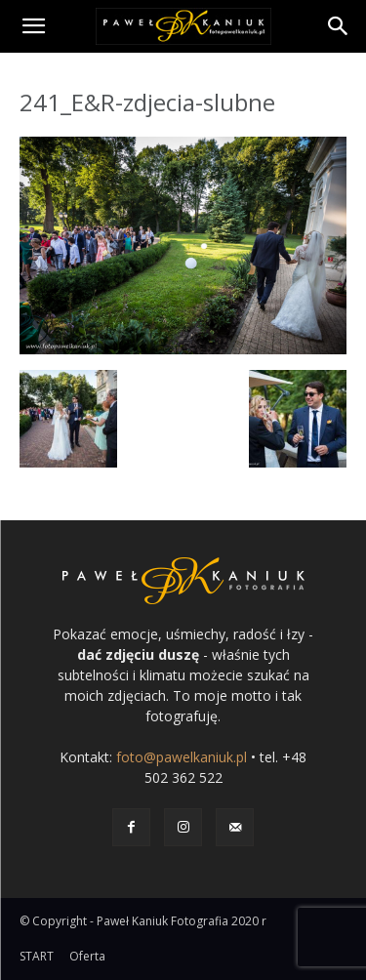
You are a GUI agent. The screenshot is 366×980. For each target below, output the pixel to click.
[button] (33, 26)
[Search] (339, 26)
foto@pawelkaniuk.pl (182, 757)
